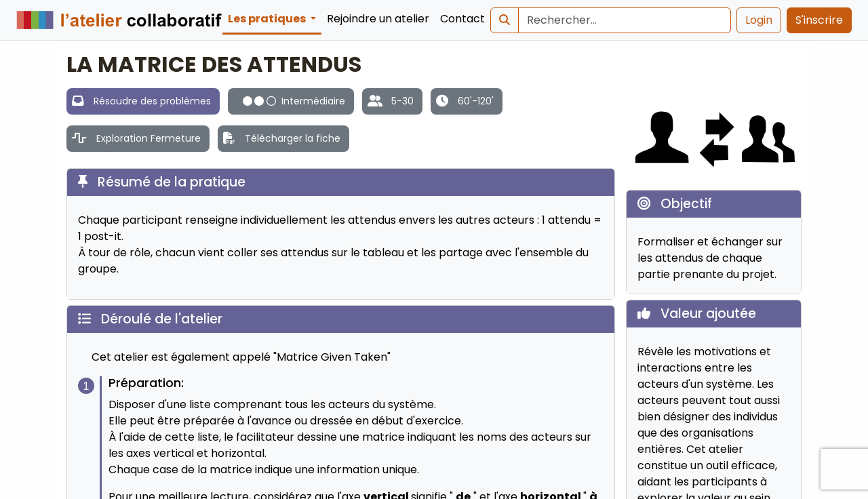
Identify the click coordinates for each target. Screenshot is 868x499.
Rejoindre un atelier (378, 19)
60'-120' (476, 101)
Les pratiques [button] (268, 19)
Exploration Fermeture (149, 138)
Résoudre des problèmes (152, 101)
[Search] (625, 20)
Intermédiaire (294, 101)
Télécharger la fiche (293, 138)
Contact (462, 19)
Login (759, 20)
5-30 (402, 101)
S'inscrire (819, 20)
